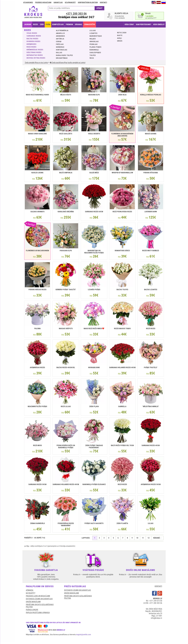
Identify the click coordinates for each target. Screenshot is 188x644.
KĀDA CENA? (129, 24)
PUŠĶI (48, 24)
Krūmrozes (32, 44)
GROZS (120, 41)
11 (143, 538)
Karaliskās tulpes (64, 55)
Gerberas (60, 47)
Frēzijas (60, 44)
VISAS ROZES (32, 33)
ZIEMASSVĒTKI (90, 24)
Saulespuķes (95, 53)
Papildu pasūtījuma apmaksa (38, 613)
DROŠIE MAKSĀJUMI (33, 602)
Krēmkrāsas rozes (35, 50)
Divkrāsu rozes (34, 41)
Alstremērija (62, 30)
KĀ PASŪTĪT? (31, 593)
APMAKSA (30, 590)
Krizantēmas (62, 58)
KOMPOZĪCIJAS (58, 24)
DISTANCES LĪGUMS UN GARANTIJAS (39, 599)
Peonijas (94, 44)
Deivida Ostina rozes (36, 58)
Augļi (120, 38)
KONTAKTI (158, 586)
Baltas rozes (32, 39)
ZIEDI (42, 24)
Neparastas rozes (35, 55)
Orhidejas (94, 41)
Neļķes (93, 39)
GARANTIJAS (58, 2)
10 (137, 538)
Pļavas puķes (95, 47)
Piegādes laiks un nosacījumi (38, 596)
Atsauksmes (28, 2)
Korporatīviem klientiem (88, 2)
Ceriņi (59, 41)
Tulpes (93, 55)
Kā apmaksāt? (70, 2)
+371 (76, 14)
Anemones (60, 36)
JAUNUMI (28, 24)
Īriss (92, 58)
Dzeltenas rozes (34, 52)
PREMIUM (69, 24)
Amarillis (60, 33)
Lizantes (94, 33)
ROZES (35, 24)
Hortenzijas (62, 50)
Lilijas (93, 30)
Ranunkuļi (94, 50)
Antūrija (60, 39)
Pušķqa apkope (32, 610)
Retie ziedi (122, 33)
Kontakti (103, 2)
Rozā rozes (32, 47)
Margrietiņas (96, 36)
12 (149, 538)
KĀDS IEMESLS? (159, 24)
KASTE (120, 35)
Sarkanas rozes (34, 36)
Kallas (59, 53)
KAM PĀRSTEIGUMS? (144, 24)
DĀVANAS (78, 24)
